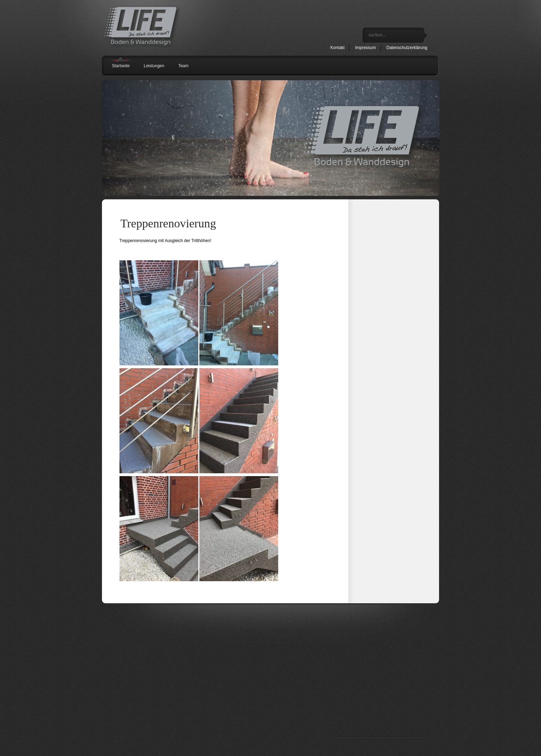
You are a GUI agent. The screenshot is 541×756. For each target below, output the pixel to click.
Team (183, 66)
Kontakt (338, 48)
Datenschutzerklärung (407, 48)
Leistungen (154, 66)
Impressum (365, 48)
